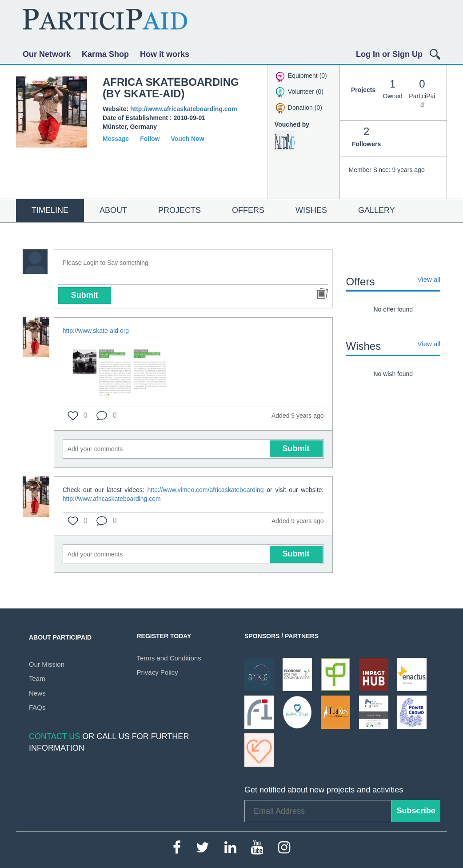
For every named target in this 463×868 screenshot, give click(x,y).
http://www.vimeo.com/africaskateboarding (205, 490)
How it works (165, 54)
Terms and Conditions (169, 658)
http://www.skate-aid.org (96, 331)
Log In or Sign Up (389, 54)
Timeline (50, 210)
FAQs (37, 707)
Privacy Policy (158, 672)
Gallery (377, 210)
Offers (248, 210)
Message (116, 139)
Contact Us (54, 736)
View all (429, 280)
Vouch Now (187, 139)
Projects (180, 210)
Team (37, 678)
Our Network (47, 54)
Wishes (311, 210)
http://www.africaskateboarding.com (184, 109)
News (37, 693)
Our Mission (47, 664)
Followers (367, 136)
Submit (85, 295)
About (113, 210)
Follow (150, 139)
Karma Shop (105, 54)
